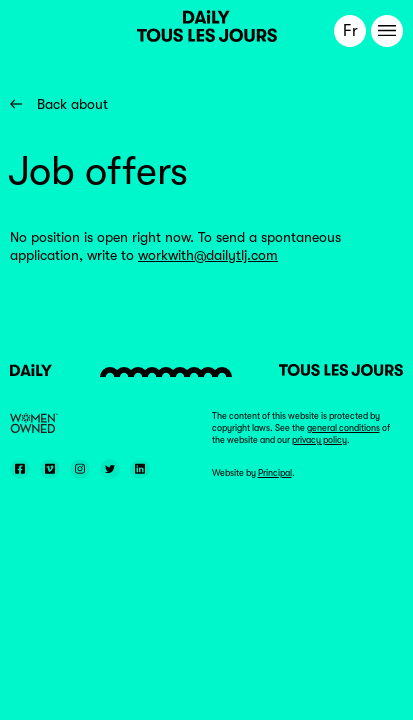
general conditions (343, 428)
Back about (59, 104)
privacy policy (319, 440)
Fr (350, 31)
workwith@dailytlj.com (208, 255)
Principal (275, 473)
